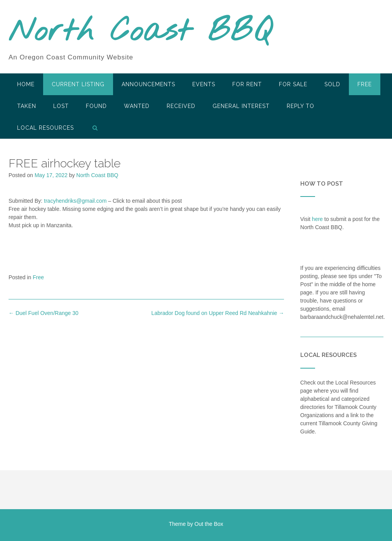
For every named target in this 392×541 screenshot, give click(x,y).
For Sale (293, 84)
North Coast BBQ (140, 32)
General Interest (241, 106)
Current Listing (78, 84)
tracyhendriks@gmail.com (75, 201)
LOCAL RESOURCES (45, 128)
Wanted (137, 106)
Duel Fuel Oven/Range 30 (44, 313)
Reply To (301, 106)
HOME (26, 84)
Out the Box (209, 524)
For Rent (247, 84)
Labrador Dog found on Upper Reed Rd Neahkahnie (218, 313)
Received (181, 106)
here (317, 219)
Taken (27, 106)
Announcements (148, 84)
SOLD (332, 84)
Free (365, 84)
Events (204, 84)
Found (96, 106)
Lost (61, 106)
